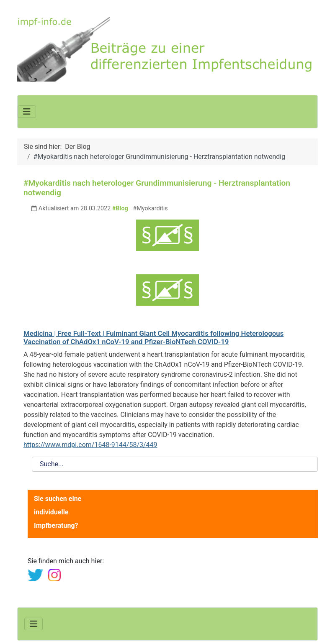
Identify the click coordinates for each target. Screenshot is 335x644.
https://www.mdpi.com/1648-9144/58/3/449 (90, 445)
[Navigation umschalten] (27, 112)
